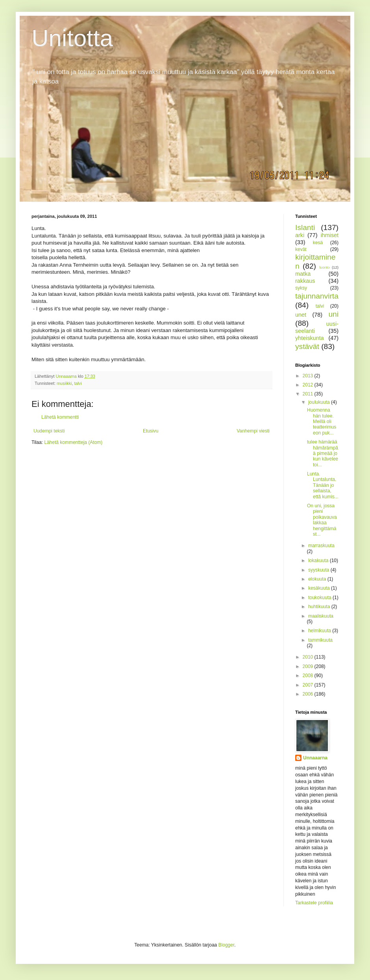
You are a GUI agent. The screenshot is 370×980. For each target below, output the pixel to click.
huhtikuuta (320, 607)
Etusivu (151, 431)
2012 (309, 385)
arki (300, 235)
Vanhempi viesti (253, 431)
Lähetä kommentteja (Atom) (73, 442)
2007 (309, 685)
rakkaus (305, 281)
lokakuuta (319, 561)
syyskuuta (319, 570)
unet (301, 315)
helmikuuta (320, 631)
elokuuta (318, 579)
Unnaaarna (315, 758)
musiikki (64, 383)
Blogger (227, 945)
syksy (301, 288)
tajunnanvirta (317, 296)
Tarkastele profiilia (314, 903)
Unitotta (72, 38)
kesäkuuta (320, 588)
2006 (309, 694)
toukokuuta (320, 598)
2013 (309, 376)
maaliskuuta (321, 616)
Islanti (305, 227)
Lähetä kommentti (60, 417)
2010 (309, 657)
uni (333, 314)
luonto (324, 267)
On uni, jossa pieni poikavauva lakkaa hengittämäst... (322, 520)
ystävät (307, 346)
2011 (309, 394)
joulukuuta (320, 402)
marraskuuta (321, 546)
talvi (78, 383)
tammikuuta (320, 640)
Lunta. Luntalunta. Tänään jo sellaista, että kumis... (323, 485)
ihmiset (329, 235)
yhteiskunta (310, 338)
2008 (309, 676)
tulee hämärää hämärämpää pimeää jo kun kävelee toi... (323, 453)
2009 (309, 666)
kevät (301, 249)
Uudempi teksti (49, 431)
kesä (318, 243)
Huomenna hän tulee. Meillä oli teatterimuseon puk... (322, 421)
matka (303, 274)
